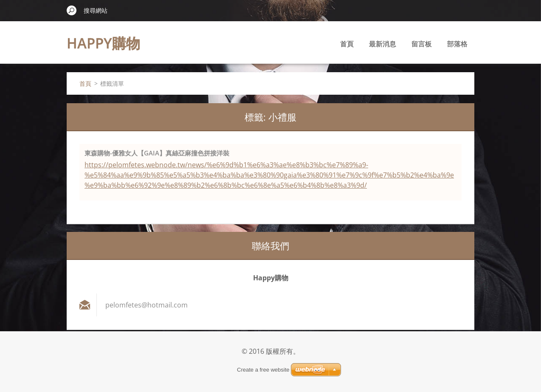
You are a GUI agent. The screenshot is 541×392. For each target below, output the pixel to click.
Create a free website (263, 370)
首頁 (347, 44)
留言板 (422, 44)
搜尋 (72, 10)
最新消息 (383, 44)
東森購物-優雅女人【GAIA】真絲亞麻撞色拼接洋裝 (157, 153)
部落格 (457, 44)
